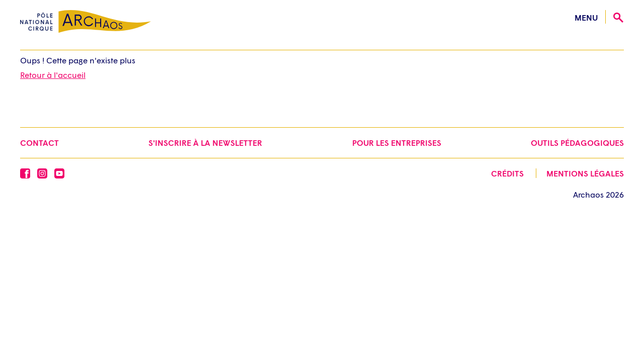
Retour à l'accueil (53, 75)
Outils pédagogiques (577, 143)
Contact (39, 143)
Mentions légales (585, 173)
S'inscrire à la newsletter (205, 143)
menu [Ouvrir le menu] (586, 17)
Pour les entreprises (397, 143)
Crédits (507, 173)
